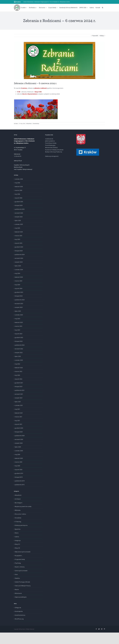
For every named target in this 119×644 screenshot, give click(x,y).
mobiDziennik (49, 139)
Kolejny (102, 36)
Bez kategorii (19, 503)
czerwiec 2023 (19, 315)
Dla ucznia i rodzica (20, 514)
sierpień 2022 (19, 353)
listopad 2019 (19, 477)
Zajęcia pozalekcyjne (21, 597)
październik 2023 (20, 300)
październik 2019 (20, 481)
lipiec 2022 (18, 356)
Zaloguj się (18, 608)
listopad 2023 (19, 296)
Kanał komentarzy (20, 615)
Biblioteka (18, 510)
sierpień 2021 (19, 398)
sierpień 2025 (19, 217)
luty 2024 (17, 285)
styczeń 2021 (19, 424)
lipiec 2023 (18, 311)
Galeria (17, 537)
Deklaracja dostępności (52, 156)
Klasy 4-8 (17, 548)
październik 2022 (20, 345)
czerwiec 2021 (19, 405)
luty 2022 (17, 375)
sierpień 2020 (19, 443)
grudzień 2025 (19, 202)
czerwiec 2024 (19, 270)
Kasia (17, 124)
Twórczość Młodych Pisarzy (23, 586)
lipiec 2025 (18, 221)
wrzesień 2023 (19, 304)
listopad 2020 (19, 432)
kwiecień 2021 (19, 413)
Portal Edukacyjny (50, 145)
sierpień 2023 (19, 307)
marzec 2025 (19, 236)
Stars (16, 574)
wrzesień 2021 (19, 394)
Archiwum (18, 499)
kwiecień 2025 (19, 232)
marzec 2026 (19, 190)
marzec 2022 (19, 371)
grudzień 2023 (19, 292)
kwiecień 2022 (19, 368)
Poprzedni (95, 36)
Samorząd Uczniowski (21, 571)
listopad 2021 (19, 387)
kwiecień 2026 (19, 187)
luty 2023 (17, 330)
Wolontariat (18, 593)
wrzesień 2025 (19, 213)
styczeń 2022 (19, 379)
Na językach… (19, 556)
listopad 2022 (19, 341)
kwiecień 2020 (19, 458)
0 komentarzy (36, 124)
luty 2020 (17, 466)
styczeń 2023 (19, 334)
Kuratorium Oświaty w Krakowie (54, 150)
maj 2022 (17, 364)
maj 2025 (17, 228)
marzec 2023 (19, 326)
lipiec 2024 (18, 266)
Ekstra (17, 533)
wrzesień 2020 (19, 439)
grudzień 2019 (19, 473)
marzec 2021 (19, 417)
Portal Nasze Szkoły (51, 143)
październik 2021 (20, 390)
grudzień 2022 (19, 337)
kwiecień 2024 (19, 277)
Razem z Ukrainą (20, 567)
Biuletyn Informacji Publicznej (54, 152)
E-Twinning (18, 522)
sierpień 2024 (19, 262)
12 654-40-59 (18, 156)
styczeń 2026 (19, 198)
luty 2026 (17, 194)
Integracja (18, 540)
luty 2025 (17, 239)
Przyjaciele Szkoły (20, 559)
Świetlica (17, 578)
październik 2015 (20, 485)
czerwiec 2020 (19, 451)
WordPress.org (19, 619)
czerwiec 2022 (19, 360)
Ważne (17, 590)
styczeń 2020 (19, 470)
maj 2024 (17, 273)
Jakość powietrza (50, 141)
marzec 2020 (19, 462)
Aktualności (29, 124)
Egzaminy (18, 529)
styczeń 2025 (19, 243)
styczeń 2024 (19, 288)
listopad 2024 (19, 251)
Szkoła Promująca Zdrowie (22, 582)
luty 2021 (17, 421)
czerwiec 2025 (19, 224)
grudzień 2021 (19, 383)
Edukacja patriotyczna (21, 525)
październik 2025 (20, 209)
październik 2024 (20, 255)
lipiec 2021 (18, 402)
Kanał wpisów (19, 611)
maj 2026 (17, 183)
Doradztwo (18, 518)
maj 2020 (17, 454)
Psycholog (18, 563)
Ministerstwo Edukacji (51, 148)
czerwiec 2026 (19, 179)
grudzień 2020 (19, 428)
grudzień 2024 (19, 247)
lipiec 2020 (18, 447)
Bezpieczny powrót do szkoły (23, 506)
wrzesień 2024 (19, 258)
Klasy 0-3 (17, 544)
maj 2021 (17, 409)
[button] (103, 8)
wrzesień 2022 (19, 349)
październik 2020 (20, 436)
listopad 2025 (19, 205)
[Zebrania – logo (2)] (59, 61)
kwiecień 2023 (19, 322)
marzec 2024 (19, 281)
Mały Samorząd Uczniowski (23, 552)
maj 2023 (17, 319)
